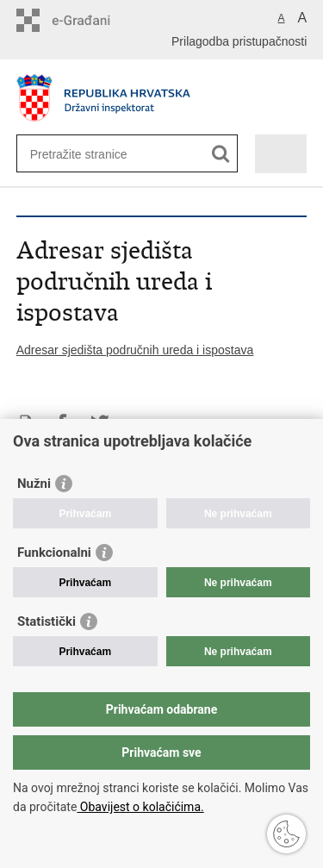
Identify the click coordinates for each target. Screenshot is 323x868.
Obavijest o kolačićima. (140, 807)
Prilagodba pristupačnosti (239, 41)
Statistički (47, 621)
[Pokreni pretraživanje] (221, 154)
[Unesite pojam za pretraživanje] (93, 154)
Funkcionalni (54, 553)
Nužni (34, 484)
